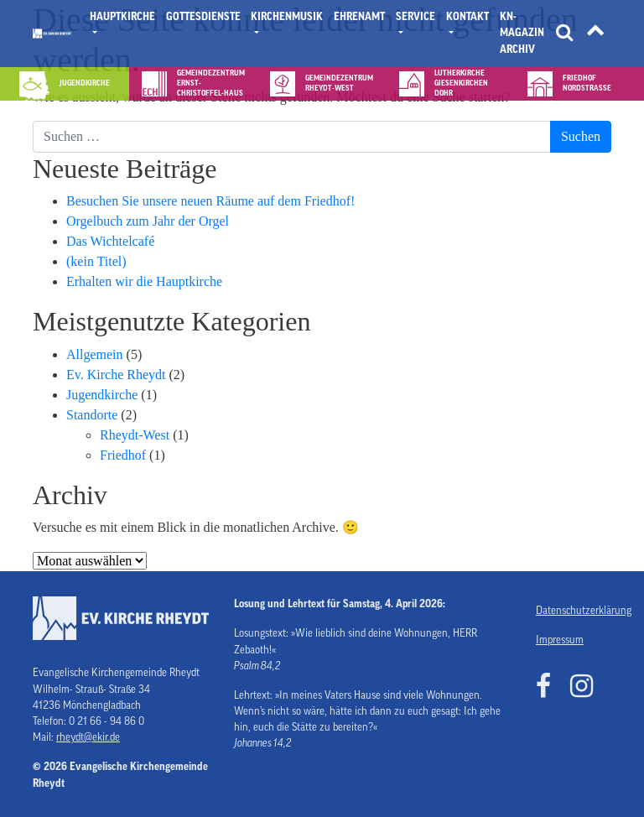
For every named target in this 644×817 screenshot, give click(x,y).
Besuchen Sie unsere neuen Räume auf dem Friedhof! (210, 201)
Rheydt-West (135, 435)
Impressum (560, 640)
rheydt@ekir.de (88, 737)
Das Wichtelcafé (110, 241)
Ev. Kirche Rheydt (116, 375)
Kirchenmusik (287, 17)
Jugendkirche (102, 395)
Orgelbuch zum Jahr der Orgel (148, 221)
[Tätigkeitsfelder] (595, 34)
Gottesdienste (203, 17)
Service (415, 17)
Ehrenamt (359, 17)
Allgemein (95, 354)
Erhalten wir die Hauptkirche (144, 281)
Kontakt (467, 17)
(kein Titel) (96, 261)
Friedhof (123, 455)
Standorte (92, 415)
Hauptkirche (122, 17)
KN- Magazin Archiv (522, 33)
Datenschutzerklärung (574, 611)
